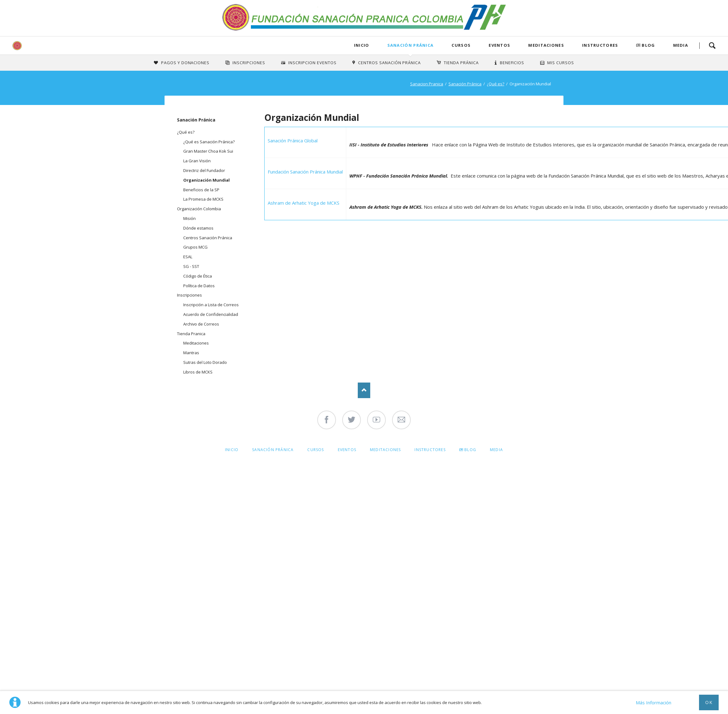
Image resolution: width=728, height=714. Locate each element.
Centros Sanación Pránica (389, 63)
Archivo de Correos (201, 324)
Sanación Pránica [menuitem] (273, 450)
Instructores (600, 45)
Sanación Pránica (411, 45)
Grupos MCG (195, 247)
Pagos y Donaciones (185, 63)
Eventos (499, 45)
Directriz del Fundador (204, 170)
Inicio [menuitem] (232, 450)
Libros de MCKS (198, 372)
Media (681, 45)
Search (712, 45)
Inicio (362, 45)
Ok (709, 702)
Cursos (461, 45)
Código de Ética (198, 276)
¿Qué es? (496, 84)
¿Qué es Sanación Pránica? (209, 142)
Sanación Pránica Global (293, 140)
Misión (189, 218)
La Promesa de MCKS (203, 199)
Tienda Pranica (191, 334)
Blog (648, 45)
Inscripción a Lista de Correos (211, 305)
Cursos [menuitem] (316, 450)
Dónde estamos (198, 228)
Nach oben (364, 390)
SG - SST (191, 266)
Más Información (654, 702)
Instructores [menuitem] (430, 450)
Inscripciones (189, 295)
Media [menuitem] (496, 450)
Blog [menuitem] (470, 450)
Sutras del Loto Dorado (205, 362)
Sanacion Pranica (427, 84)
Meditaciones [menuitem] (385, 450)
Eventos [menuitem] (347, 450)
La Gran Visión (197, 161)
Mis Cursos (561, 63)
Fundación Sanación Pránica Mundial (305, 172)
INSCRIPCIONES (249, 63)
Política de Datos (199, 286)
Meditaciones (546, 45)
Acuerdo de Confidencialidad (211, 314)
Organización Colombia (199, 209)
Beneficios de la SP (201, 190)
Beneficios (512, 63)
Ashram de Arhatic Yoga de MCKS (304, 203)
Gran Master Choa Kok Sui (208, 151)
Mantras (191, 353)
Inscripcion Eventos (312, 63)
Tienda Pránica (461, 63)
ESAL (188, 257)
